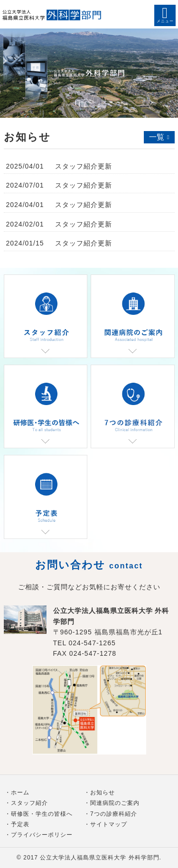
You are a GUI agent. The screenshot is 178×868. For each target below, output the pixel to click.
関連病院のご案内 (115, 803)
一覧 (157, 137)
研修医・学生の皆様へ (42, 814)
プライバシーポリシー (42, 835)
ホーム (20, 793)
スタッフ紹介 (29, 803)
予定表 (20, 824)
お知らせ (103, 793)
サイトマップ (109, 824)
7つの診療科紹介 (114, 814)
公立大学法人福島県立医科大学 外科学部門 (99, 858)
